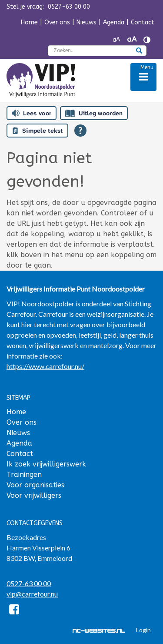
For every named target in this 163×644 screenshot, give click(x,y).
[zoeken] (139, 51)
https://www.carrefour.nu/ (45, 366)
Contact (143, 22)
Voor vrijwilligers (34, 495)
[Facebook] (14, 611)
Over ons (57, 22)
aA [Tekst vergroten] (132, 39)
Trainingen (24, 475)
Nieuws (86, 22)
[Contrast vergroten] (147, 40)
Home (29, 22)
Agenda (114, 22)
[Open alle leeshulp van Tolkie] (80, 131)
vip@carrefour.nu (32, 594)
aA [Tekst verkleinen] (116, 40)
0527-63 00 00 (29, 583)
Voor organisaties (35, 485)
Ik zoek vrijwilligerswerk (46, 464)
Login (143, 630)
